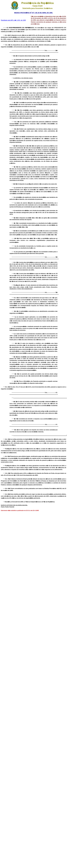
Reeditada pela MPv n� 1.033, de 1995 (13, 20)
